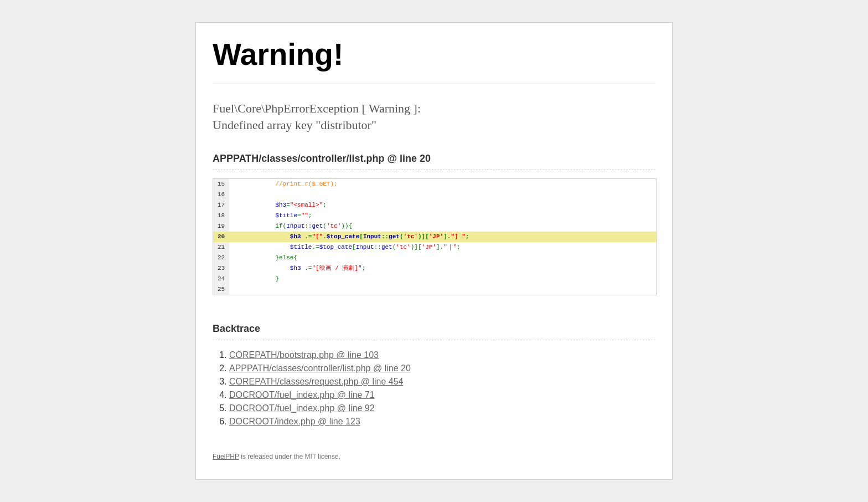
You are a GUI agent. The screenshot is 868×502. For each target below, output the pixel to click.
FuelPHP (226, 457)
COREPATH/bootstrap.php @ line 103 (304, 355)
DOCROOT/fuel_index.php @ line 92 (302, 408)
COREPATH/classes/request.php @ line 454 (316, 381)
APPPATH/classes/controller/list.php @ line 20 (320, 368)
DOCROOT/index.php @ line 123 (295, 421)
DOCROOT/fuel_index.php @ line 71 (302, 395)
